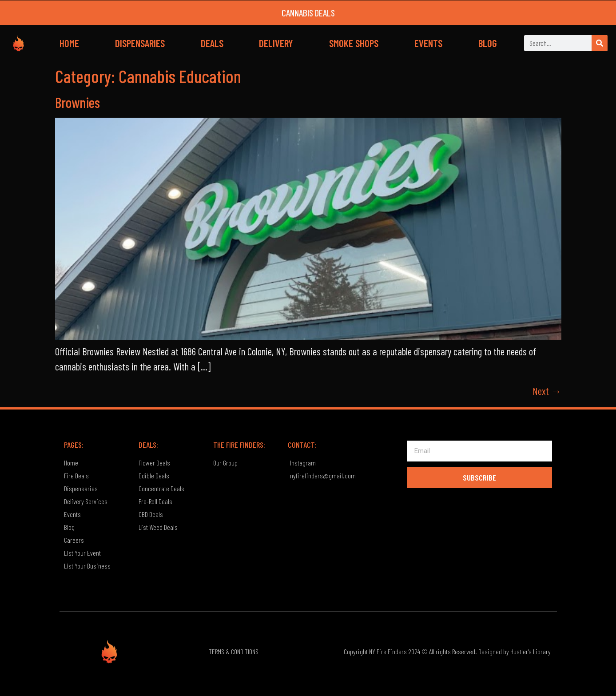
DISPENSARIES (140, 43)
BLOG (488, 43)
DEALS (212, 43)
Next (547, 391)
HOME (69, 43)
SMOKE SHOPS (354, 43)
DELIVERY (276, 43)
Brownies (77, 102)
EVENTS (428, 43)
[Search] (600, 43)
